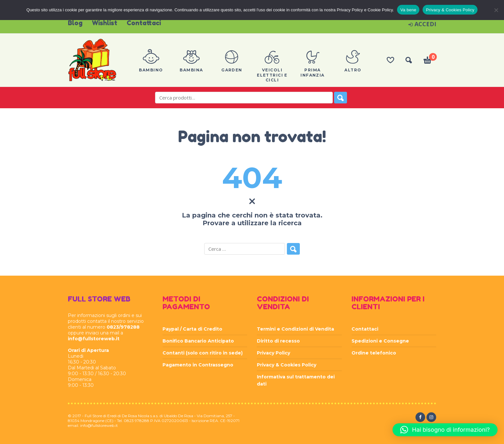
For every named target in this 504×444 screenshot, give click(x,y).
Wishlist (105, 23)
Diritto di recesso (278, 341)
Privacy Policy (273, 353)
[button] (445, 430)
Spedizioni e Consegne (380, 341)
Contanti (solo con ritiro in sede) (203, 353)
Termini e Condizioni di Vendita (295, 329)
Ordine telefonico (374, 353)
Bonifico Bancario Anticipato (198, 341)
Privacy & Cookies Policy (287, 365)
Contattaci (144, 23)
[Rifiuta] (496, 10)
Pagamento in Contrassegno (198, 365)
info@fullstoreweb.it (94, 339)
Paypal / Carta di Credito (192, 329)
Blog (75, 23)
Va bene (408, 10)
